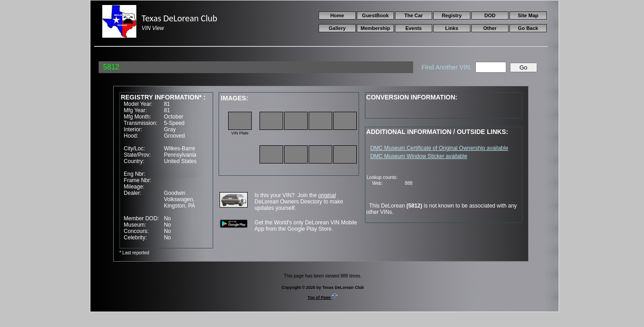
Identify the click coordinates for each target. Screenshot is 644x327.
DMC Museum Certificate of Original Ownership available (439, 148)
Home (337, 15)
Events (414, 28)
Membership (376, 28)
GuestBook (376, 15)
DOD (490, 15)
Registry (452, 15)
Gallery (337, 28)
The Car (413, 15)
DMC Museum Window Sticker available (419, 156)
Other (490, 28)
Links (452, 28)
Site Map (528, 15)
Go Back (528, 28)
